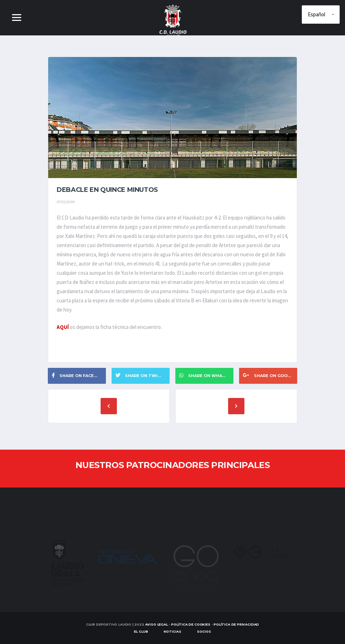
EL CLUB (141, 631)
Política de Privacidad (236, 624)
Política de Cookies (191, 624)
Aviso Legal (157, 624)
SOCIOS (204, 631)
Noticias (172, 631)
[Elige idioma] (321, 15)
